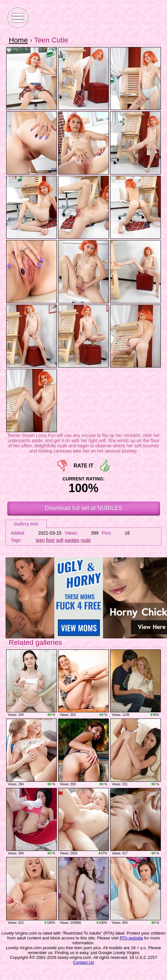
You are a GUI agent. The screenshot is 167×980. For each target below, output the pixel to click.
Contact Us (83, 962)
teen (40, 540)
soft (60, 540)
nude (86, 540)
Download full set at (83, 508)
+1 (105, 466)
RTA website (131, 938)
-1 (62, 466)
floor (51, 540)
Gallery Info (26, 524)
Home (18, 40)
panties (72, 540)
